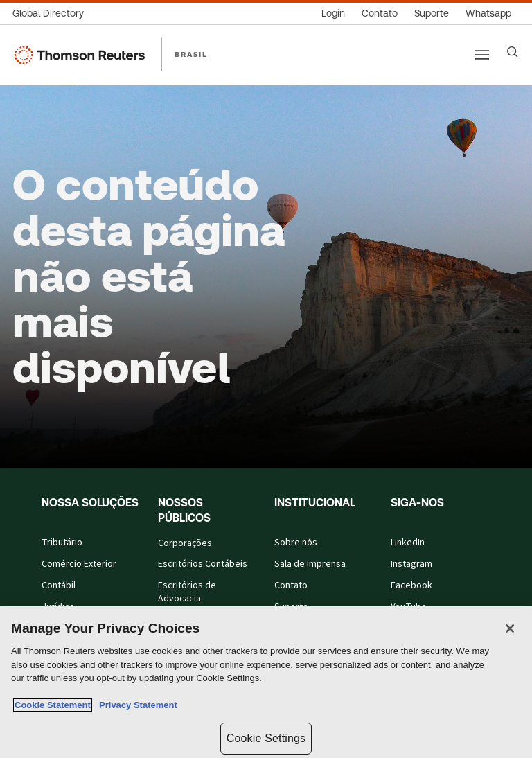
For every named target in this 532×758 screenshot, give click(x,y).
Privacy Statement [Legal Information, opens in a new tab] (136, 705)
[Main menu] (482, 55)
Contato (291, 586)
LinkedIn (408, 543)
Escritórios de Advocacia (187, 592)
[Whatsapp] (488, 14)
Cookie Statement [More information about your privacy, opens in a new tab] (53, 705)
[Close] (510, 628)
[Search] (513, 52)
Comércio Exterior (79, 564)
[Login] (333, 14)
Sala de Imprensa (310, 564)
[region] (266, 682)
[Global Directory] (52, 14)
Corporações (185, 544)
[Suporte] (432, 14)
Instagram (411, 564)
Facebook (411, 586)
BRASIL (191, 54)
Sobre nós (296, 543)
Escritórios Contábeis (203, 564)
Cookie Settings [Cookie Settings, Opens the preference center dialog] (266, 738)
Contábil (59, 586)
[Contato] (380, 14)
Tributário (62, 543)
